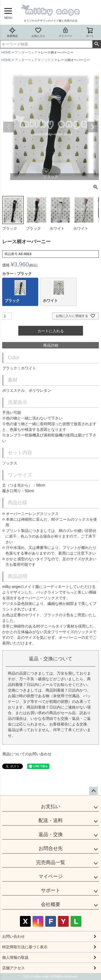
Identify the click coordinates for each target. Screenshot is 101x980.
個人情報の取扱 (15, 957)
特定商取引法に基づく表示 (25, 947)
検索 (97, 44)
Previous (9, 127)
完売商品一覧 (51, 862)
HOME (6, 52)
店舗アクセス (13, 968)
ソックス (47, 60)
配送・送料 (51, 820)
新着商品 (12, 32)
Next (92, 127)
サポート (51, 890)
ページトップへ (93, 791)
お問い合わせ (13, 936)
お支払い (51, 806)
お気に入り (38, 32)
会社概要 (51, 904)
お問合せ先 (51, 848)
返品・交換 (51, 834)
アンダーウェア (26, 52)
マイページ (65, 32)
